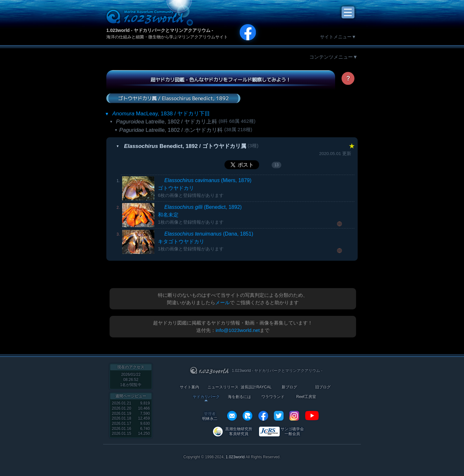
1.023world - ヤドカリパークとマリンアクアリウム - (160, 30)
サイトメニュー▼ (338, 37)
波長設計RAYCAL (256, 387)
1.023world (235, 457)
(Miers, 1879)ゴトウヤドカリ (205, 188)
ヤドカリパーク (206, 397)
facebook (263, 416)
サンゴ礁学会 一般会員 (292, 431)
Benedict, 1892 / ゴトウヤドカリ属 (185, 146)
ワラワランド (273, 397)
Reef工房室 (306, 397)
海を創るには (239, 397)
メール (222, 302)
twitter (279, 416)
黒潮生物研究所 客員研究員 (239, 431)
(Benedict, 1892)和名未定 (200, 214)
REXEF (247, 416)
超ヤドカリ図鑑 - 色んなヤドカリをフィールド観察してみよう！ (221, 80)
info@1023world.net (238, 330)
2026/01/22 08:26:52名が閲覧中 (131, 379)
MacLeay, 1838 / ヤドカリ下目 (161, 114)
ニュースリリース (223, 387)
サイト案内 (189, 387)
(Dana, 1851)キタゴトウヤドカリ (206, 241)
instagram (294, 416)
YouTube (312, 416)
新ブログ (289, 387)
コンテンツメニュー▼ (333, 57)
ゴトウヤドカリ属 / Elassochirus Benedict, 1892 (173, 98)
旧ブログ (323, 387)
